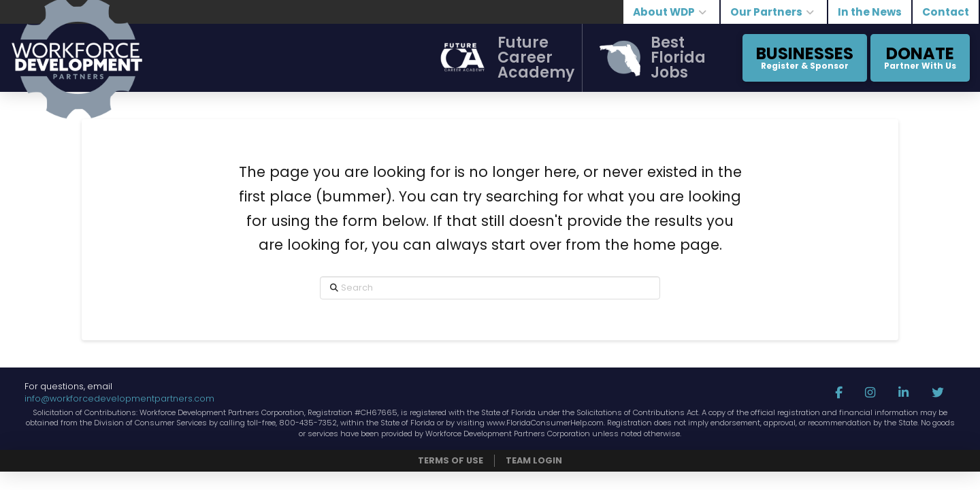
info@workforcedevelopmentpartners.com (119, 398)
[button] (497, 58)
